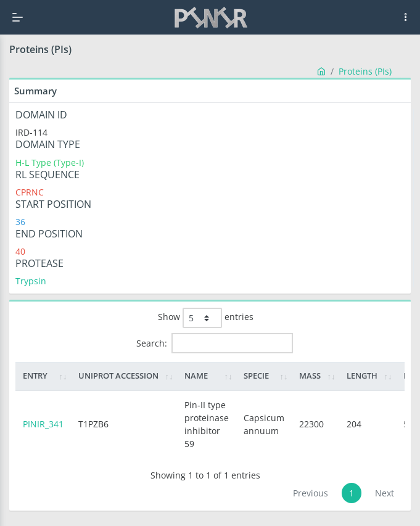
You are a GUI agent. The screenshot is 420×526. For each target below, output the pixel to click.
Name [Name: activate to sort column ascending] (196, 376)
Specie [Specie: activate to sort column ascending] (256, 376)
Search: (215, 343)
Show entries (206, 318)
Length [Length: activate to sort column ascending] (362, 376)
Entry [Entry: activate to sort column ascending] (35, 376)
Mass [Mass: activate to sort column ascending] (310, 376)
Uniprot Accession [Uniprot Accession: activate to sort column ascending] (118, 376)
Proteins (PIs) (365, 71)
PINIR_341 (43, 424)
